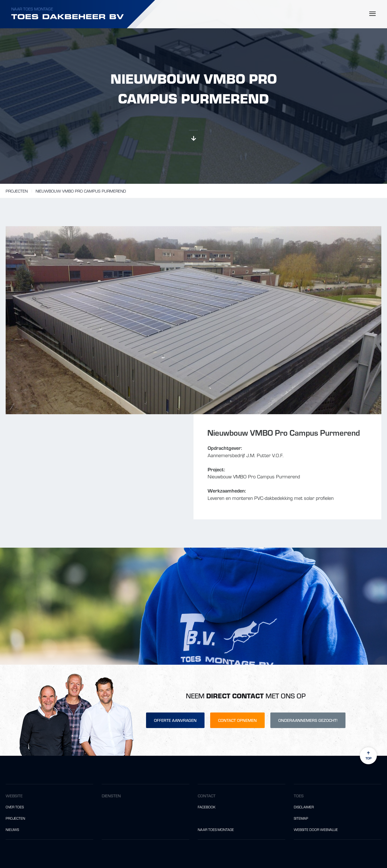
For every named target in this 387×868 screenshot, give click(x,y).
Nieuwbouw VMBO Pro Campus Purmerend (81, 191)
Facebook (207, 807)
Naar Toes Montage (32, 9)
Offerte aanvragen (175, 720)
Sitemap (301, 818)
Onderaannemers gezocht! (308, 720)
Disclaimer (304, 807)
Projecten (17, 191)
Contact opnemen (237, 720)
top (368, 756)
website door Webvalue (316, 830)
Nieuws (12, 830)
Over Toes (15, 807)
